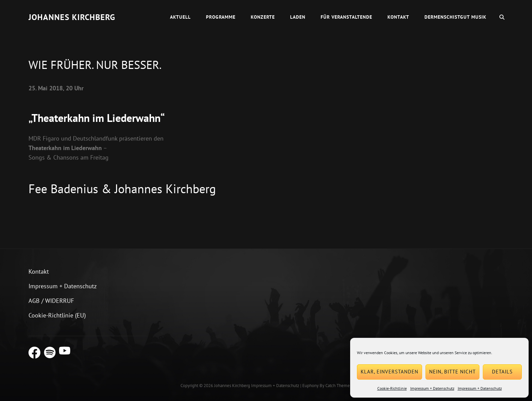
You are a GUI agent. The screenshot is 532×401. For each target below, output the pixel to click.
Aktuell (180, 17)
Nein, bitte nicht (452, 372)
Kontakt (398, 17)
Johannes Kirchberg (72, 17)
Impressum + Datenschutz (432, 388)
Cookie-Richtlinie (392, 388)
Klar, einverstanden (389, 372)
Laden (298, 17)
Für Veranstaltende (346, 17)
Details (502, 372)
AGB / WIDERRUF (51, 301)
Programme (221, 17)
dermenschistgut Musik (455, 17)
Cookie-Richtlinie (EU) (57, 315)
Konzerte (263, 17)
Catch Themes (338, 386)
